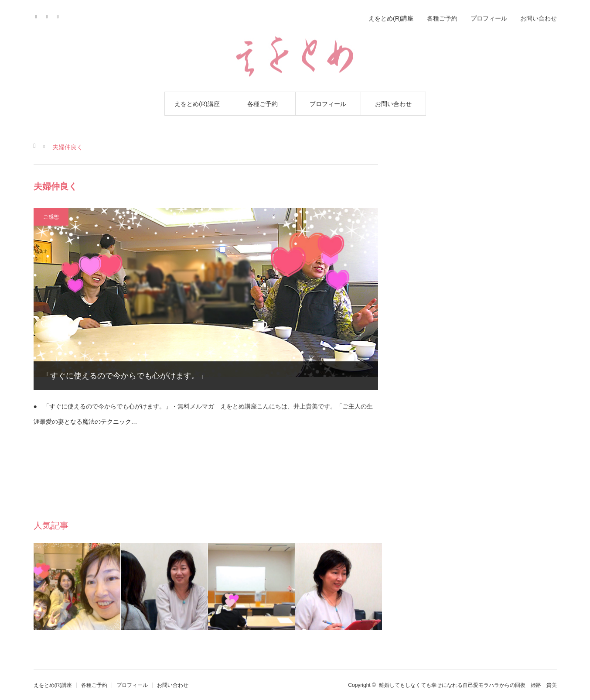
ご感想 (51, 217)
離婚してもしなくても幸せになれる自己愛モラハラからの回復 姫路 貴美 (468, 685)
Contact (50, 15)
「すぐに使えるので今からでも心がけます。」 (125, 376)
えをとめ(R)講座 (197, 104)
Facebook (39, 15)
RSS (61, 15)
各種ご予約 (263, 104)
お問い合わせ (393, 104)
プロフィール (328, 104)
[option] (77, 586)
